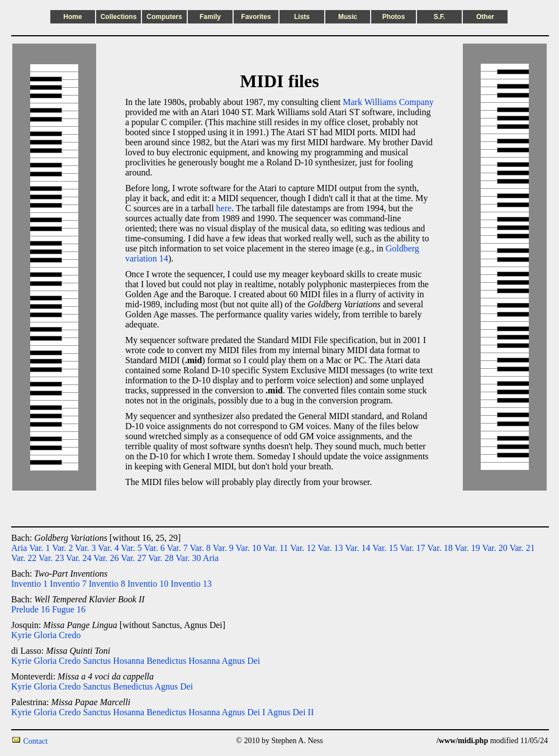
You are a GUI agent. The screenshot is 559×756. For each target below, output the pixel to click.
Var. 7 (177, 548)
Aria (19, 548)
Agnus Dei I (243, 712)
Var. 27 (133, 558)
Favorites (256, 17)
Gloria (45, 635)
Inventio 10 (148, 584)
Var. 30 (188, 558)
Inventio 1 (29, 584)
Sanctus (97, 661)
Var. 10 (248, 548)
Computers (164, 17)
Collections (119, 17)
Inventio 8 (107, 584)
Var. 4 (108, 548)
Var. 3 (85, 548)
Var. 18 (440, 548)
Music (348, 17)
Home (72, 17)
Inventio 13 (191, 584)
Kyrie (21, 635)
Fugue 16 (69, 609)
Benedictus (166, 661)
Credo (70, 635)
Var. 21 (522, 548)
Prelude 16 (30, 609)
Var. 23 (51, 558)
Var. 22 (24, 558)
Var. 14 (357, 548)
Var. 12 (303, 548)
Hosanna (129, 661)
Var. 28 (161, 558)
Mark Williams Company (388, 102)
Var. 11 (276, 548)
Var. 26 (106, 558)
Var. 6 (154, 548)
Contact (36, 741)
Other (485, 17)
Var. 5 (131, 548)
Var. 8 (200, 548)
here (224, 208)
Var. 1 (39, 548)
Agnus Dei (241, 661)
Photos (394, 17)
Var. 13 (330, 548)
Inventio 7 (68, 584)
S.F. (440, 17)
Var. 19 (467, 548)
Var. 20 (494, 548)
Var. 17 (412, 548)
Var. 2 (62, 548)
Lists (302, 17)
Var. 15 (385, 548)
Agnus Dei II (291, 712)
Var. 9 (223, 548)
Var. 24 (79, 558)
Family (210, 17)
